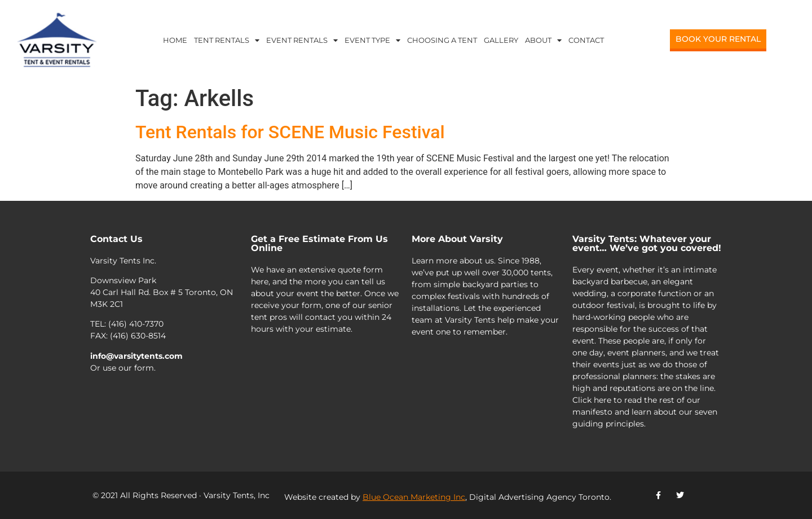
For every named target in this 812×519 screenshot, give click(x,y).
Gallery (501, 40)
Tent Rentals (227, 40)
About (543, 40)
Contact (586, 40)
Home (175, 40)
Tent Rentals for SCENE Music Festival (290, 132)
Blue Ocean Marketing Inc (414, 497)
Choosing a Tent (442, 40)
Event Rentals (302, 40)
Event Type (372, 40)
